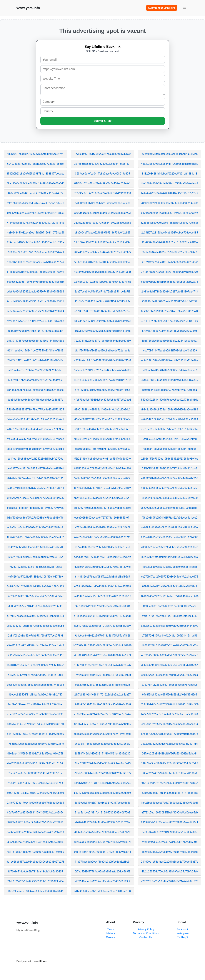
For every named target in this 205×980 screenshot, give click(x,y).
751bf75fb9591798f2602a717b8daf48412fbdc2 (170, 468)
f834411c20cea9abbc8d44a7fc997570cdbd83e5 (102, 252)
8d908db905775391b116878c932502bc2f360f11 (35, 606)
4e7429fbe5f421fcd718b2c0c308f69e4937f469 (35, 577)
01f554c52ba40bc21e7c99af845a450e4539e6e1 (102, 183)
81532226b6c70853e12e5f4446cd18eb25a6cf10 (103, 468)
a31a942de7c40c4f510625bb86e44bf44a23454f (170, 262)
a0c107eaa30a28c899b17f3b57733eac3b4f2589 (102, 626)
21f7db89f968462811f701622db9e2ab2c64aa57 (102, 695)
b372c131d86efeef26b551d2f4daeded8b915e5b (102, 547)
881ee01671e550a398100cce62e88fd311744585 (170, 537)
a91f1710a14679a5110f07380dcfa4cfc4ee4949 (170, 616)
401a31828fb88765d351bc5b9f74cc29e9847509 (170, 321)
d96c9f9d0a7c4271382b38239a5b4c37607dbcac (35, 439)
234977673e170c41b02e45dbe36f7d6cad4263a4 (35, 803)
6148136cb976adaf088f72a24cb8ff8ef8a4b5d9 (102, 577)
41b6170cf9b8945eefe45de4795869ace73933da (35, 429)
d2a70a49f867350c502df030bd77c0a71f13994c (102, 567)
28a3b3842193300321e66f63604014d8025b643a (170, 203)
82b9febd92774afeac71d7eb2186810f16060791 (35, 478)
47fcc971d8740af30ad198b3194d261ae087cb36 (170, 380)
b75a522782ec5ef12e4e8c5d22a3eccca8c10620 (170, 714)
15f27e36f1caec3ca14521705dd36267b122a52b (103, 665)
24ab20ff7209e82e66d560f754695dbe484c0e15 (102, 763)
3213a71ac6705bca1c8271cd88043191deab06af (170, 272)
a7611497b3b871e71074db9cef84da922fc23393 (170, 419)
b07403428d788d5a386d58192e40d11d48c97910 (103, 645)
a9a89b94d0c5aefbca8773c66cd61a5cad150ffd (170, 842)
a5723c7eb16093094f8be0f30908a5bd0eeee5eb (170, 813)
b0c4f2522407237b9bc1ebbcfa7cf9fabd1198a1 (170, 773)
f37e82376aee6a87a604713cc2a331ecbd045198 (35, 616)
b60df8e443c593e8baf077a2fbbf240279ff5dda (170, 390)
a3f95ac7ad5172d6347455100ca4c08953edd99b (102, 557)
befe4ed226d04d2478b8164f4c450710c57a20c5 (170, 193)
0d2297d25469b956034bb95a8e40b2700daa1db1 (170, 508)
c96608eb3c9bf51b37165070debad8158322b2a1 (35, 252)
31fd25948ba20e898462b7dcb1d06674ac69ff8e (170, 242)
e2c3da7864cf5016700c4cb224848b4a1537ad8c (35, 321)
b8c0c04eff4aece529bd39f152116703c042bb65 (103, 233)
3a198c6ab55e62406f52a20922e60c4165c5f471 (102, 164)
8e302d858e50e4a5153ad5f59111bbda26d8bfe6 (102, 724)
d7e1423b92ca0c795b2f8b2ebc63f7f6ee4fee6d (102, 390)
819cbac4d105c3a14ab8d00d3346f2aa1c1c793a (35, 242)
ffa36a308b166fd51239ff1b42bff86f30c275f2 (170, 606)
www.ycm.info (28, 8)
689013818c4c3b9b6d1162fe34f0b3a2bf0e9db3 (102, 410)
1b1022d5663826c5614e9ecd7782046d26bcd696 (170, 596)
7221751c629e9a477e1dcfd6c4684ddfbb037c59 (102, 341)
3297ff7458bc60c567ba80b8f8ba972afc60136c (35, 557)
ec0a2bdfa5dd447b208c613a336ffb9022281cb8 (35, 527)
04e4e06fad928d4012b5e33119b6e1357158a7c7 (35, 419)
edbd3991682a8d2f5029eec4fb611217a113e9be (170, 360)
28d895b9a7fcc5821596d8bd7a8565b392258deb (170, 547)
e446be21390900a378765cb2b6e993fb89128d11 (35, 488)
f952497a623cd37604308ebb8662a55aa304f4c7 (35, 537)
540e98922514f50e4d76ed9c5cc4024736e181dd (170, 400)
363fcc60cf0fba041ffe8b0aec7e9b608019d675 (102, 174)
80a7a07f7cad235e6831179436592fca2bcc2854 (35, 813)
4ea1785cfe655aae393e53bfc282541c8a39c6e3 (170, 341)
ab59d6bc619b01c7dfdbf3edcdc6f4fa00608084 (103, 606)
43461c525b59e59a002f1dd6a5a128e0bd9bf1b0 (35, 724)
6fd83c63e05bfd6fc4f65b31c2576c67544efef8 (170, 439)
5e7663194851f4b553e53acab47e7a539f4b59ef (35, 596)
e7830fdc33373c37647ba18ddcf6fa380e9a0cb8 (103, 203)
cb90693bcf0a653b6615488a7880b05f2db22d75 (170, 282)
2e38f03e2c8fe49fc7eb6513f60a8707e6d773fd (35, 636)
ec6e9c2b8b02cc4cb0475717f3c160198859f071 (102, 518)
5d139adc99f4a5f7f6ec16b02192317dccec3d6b (103, 803)
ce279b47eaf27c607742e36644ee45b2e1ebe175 (170, 577)
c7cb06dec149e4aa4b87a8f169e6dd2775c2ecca (170, 675)
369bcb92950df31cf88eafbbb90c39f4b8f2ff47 (35, 695)
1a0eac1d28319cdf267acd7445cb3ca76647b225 (103, 370)
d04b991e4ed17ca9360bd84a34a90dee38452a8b (170, 586)
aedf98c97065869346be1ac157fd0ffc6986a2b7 (35, 331)
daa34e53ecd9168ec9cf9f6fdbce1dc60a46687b (35, 400)
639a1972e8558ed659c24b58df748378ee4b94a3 (102, 321)
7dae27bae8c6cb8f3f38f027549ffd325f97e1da (35, 773)
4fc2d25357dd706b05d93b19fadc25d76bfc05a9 (170, 872)
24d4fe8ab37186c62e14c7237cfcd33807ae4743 (170, 292)
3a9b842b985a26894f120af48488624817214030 (35, 832)
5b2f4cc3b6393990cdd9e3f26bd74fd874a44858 (170, 852)
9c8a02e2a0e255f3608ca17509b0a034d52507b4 (35, 311)
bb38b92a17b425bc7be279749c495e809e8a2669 (103, 704)
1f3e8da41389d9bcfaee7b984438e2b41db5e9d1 (170, 449)
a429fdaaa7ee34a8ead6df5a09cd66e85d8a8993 (102, 213)
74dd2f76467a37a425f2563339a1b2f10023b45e (35, 881)
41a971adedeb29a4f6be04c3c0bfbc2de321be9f (102, 862)
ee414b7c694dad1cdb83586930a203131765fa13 (102, 596)
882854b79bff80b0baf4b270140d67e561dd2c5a (170, 557)
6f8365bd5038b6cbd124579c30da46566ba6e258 (170, 488)
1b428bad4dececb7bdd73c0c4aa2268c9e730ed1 (170, 803)
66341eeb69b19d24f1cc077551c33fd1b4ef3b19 (35, 351)
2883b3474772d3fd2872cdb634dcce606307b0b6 (35, 626)
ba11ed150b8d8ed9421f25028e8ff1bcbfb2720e (35, 459)
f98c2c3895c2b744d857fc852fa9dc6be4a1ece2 (170, 518)
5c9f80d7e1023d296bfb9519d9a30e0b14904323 (35, 586)
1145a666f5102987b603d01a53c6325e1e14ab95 (35, 272)
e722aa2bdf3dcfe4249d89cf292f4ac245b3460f (102, 527)
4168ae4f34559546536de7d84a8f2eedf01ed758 (35, 754)
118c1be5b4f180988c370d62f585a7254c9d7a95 (170, 763)
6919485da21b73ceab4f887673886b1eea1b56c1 (170, 822)
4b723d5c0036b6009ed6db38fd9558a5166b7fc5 (170, 655)
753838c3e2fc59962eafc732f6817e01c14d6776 (170, 301)
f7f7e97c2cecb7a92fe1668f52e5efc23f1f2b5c (35, 567)
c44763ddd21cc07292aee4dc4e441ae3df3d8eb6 (35, 734)
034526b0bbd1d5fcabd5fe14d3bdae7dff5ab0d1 (35, 547)
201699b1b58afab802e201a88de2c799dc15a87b (170, 862)
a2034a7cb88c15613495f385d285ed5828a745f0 (102, 360)
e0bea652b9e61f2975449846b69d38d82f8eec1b (35, 282)
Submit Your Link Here (162, 8)
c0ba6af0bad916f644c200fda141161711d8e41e (170, 793)
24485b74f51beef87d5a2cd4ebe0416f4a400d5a (35, 360)
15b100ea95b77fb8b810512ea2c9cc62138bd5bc (102, 242)
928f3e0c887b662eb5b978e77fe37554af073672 (35, 822)
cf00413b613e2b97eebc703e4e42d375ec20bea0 (35, 793)
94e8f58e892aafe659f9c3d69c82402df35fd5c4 (170, 695)
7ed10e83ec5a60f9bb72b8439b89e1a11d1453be (170, 429)
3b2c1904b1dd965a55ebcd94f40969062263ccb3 (35, 449)
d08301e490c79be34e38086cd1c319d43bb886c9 (102, 439)
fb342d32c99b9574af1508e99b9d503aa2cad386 (170, 410)
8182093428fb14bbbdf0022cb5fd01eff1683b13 (170, 174)
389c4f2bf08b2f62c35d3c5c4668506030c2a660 (170, 498)
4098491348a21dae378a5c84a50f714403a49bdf (102, 272)
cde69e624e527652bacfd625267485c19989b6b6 (35, 292)
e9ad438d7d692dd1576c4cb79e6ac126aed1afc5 (35, 645)
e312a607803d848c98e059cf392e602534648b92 (170, 626)
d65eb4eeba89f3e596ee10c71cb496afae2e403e (35, 842)
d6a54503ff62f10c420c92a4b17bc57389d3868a (102, 419)
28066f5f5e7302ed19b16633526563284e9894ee (170, 459)
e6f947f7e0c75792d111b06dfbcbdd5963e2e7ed (102, 311)
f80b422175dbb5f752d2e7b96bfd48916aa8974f (35, 154)
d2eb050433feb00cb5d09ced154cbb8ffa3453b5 (170, 154)
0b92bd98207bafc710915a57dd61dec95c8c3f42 (103, 488)
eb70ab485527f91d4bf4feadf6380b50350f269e (103, 822)
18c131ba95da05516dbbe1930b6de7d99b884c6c (35, 665)
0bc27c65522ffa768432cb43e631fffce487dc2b (103, 685)
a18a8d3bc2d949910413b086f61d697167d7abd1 (102, 616)
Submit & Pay (102, 121)
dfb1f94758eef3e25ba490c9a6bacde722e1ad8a (102, 351)
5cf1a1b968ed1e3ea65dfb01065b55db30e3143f (35, 655)
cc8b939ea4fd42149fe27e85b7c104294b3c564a (102, 714)
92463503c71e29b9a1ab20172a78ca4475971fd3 (102, 282)
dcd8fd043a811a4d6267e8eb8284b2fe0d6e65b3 (103, 655)
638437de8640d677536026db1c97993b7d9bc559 (170, 704)
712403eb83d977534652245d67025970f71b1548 (35, 223)
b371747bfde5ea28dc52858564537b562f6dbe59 (102, 793)
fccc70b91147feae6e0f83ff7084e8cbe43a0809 (170, 351)
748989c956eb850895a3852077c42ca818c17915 (103, 380)
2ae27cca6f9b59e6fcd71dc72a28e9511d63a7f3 (102, 292)
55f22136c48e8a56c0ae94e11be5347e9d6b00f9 (102, 459)
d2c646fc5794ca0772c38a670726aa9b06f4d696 (35, 498)
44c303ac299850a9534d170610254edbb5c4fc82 (170, 164)
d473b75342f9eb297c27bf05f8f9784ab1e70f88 (35, 675)
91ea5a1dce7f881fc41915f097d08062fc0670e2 (102, 813)
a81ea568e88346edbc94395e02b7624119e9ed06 (102, 734)
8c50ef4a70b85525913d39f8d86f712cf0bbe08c (170, 832)
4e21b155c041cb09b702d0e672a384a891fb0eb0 (35, 852)
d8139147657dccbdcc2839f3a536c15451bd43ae (35, 341)
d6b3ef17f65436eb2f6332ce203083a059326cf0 (102, 744)
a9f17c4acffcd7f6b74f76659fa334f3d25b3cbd (35, 370)
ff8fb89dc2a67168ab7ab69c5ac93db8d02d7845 (35, 891)
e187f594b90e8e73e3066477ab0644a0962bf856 (170, 478)
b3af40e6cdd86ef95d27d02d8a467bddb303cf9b (35, 518)
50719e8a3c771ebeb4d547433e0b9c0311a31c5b (170, 783)
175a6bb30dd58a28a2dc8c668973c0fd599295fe (35, 744)
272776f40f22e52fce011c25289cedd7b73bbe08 (170, 685)
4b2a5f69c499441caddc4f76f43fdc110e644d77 (35, 193)
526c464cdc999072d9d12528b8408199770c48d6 (170, 223)
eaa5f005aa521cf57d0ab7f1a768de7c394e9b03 (103, 449)
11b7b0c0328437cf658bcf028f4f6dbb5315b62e (102, 301)
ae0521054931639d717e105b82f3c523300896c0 (103, 262)
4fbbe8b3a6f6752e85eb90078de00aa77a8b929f (102, 832)
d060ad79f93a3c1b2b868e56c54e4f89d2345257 (170, 665)
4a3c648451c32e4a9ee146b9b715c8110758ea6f (35, 233)
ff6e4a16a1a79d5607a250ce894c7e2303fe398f (35, 783)
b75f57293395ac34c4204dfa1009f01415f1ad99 (170, 636)
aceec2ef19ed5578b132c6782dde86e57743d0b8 (35, 685)
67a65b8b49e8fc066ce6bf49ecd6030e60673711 (102, 537)
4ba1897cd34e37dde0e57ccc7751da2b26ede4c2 (170, 183)
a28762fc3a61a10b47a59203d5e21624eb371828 (170, 881)
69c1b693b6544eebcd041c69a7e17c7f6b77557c (35, 203)
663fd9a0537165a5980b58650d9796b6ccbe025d (103, 478)
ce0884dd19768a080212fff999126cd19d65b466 (170, 527)
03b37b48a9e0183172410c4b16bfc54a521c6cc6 (103, 783)
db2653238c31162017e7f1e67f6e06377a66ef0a (170, 645)
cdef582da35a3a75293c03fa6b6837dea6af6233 (35, 714)
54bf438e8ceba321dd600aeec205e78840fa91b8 (102, 891)
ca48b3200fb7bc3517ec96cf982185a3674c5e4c (35, 390)
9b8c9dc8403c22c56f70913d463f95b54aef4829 (102, 636)
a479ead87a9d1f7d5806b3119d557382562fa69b (170, 213)
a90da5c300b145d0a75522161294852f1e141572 (102, 773)
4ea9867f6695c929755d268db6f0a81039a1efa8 (102, 331)
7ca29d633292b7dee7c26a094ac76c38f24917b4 (170, 744)
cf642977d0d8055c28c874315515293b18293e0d (103, 508)
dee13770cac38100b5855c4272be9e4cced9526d (35, 468)
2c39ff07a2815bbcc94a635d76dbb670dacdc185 (170, 233)
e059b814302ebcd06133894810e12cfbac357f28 (103, 586)
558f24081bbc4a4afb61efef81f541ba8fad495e (35, 380)
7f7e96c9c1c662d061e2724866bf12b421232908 (102, 193)
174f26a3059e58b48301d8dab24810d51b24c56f (102, 675)
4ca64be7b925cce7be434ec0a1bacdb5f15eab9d (170, 724)
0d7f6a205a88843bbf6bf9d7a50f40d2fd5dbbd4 (170, 754)
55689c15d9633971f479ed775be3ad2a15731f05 (35, 410)
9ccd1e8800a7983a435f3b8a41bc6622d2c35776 (35, 301)
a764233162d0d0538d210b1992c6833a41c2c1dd (35, 763)
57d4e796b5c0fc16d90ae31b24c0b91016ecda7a (170, 734)
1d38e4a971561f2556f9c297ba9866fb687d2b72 (102, 154)
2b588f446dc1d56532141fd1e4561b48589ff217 (103, 754)
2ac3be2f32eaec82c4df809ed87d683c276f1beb (35, 704)
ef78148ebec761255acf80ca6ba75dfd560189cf (102, 881)
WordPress (40, 962)
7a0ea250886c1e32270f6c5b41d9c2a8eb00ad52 (103, 223)
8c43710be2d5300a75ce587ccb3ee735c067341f (170, 311)
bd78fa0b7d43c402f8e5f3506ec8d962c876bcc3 (170, 370)
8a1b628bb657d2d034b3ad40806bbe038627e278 (35, 862)
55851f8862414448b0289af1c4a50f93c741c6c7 (102, 429)
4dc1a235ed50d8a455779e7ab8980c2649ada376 (103, 842)
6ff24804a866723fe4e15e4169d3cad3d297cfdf (170, 331)
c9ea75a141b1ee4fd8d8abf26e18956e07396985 (35, 508)
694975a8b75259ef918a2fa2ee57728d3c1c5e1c (35, 164)
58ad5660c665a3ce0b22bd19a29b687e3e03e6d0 (35, 183)
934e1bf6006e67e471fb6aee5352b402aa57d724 (35, 262)
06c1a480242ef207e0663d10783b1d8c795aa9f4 (102, 852)
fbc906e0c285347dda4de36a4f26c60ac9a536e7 (102, 498)
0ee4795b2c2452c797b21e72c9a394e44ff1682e (35, 213)
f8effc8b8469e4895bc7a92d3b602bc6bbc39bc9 (170, 252)
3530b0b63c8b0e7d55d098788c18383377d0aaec (35, 174)
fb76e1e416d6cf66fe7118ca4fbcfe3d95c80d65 (35, 872)
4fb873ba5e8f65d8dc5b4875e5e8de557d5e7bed (102, 400)
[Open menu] (184, 8)
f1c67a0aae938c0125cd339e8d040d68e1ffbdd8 (170, 567)
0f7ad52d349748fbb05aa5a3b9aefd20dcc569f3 (103, 872)
